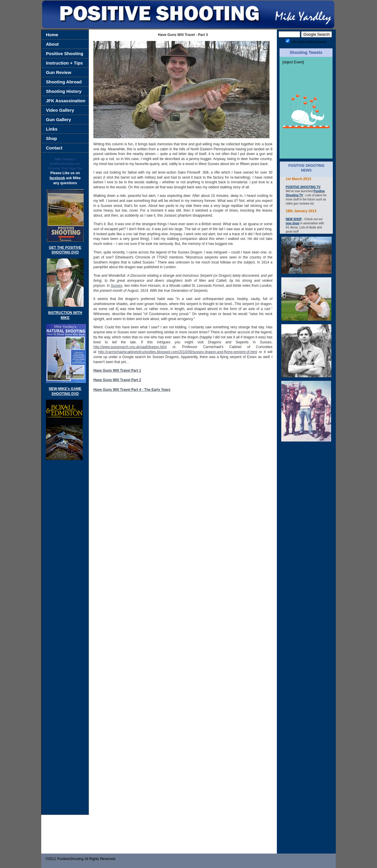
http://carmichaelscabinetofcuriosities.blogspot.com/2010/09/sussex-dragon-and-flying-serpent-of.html (178, 352)
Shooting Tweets (306, 52)
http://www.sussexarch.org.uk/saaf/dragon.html (130, 347)
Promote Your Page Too (65, 168)
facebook (57, 178)
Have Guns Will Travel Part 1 (117, 370)
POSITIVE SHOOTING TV (303, 187)
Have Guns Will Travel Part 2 (117, 380)
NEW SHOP (294, 219)
